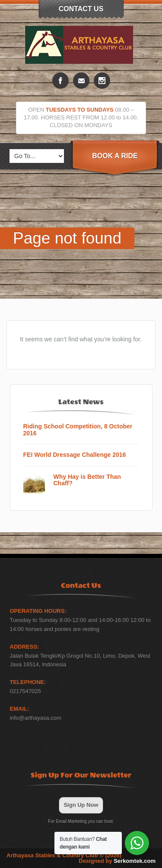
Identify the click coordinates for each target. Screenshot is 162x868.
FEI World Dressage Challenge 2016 (75, 455)
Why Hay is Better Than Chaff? (87, 480)
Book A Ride (115, 156)
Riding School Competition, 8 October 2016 (78, 430)
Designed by (117, 861)
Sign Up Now (81, 805)
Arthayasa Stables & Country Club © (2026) (64, 855)
